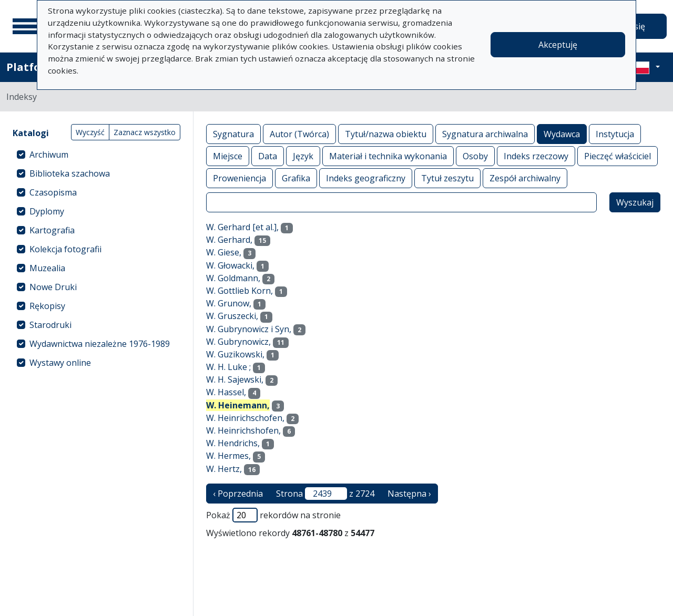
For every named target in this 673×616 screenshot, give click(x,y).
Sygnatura (233, 134)
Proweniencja (239, 178)
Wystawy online (60, 363)
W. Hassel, (226, 392)
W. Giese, (224, 252)
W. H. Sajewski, (235, 379)
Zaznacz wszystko (145, 132)
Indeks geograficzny (366, 178)
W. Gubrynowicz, (238, 342)
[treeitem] (96, 155)
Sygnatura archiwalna (485, 134)
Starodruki (50, 325)
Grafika (296, 178)
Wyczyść (90, 132)
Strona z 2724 (325, 494)
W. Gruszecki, (232, 316)
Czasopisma (53, 192)
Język (303, 156)
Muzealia (47, 268)
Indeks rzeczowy (536, 156)
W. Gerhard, (229, 240)
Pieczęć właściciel (618, 156)
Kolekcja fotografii (65, 249)
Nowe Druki (53, 287)
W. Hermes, (228, 456)
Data (268, 156)
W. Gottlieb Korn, (239, 291)
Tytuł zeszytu (447, 178)
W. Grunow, (229, 303)
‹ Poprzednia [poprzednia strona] (238, 494)
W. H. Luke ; (228, 367)
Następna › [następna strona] (409, 494)
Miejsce (228, 156)
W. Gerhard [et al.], (242, 227)
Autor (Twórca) (299, 134)
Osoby (475, 156)
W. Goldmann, (233, 278)
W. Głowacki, (230, 265)
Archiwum (49, 155)
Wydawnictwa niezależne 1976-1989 (100, 344)
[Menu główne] (26, 26)
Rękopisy (47, 306)
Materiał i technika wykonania (388, 156)
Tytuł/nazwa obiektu (386, 134)
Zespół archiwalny (525, 178)
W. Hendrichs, (233, 443)
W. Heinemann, (238, 405)
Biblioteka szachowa (70, 173)
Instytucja (615, 134)
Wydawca (562, 134)
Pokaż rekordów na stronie (273, 515)
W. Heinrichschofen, (245, 418)
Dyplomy (47, 211)
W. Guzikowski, (235, 354)
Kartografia (52, 230)
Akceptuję (558, 45)
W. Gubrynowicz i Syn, (249, 329)
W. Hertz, (224, 469)
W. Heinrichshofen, (243, 430)
